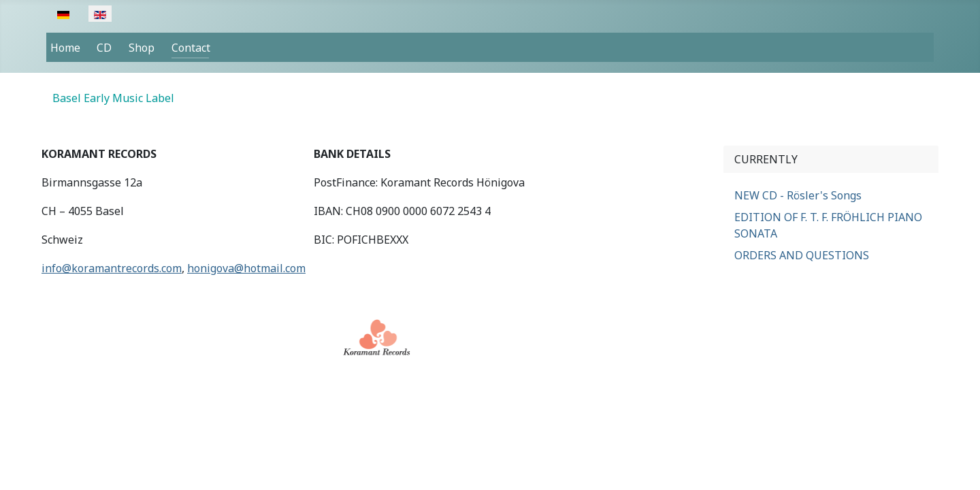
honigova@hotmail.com (246, 268)
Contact (191, 48)
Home (65, 48)
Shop (142, 48)
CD (104, 48)
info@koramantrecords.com (112, 268)
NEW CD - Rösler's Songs (798, 195)
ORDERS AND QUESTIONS (802, 255)
